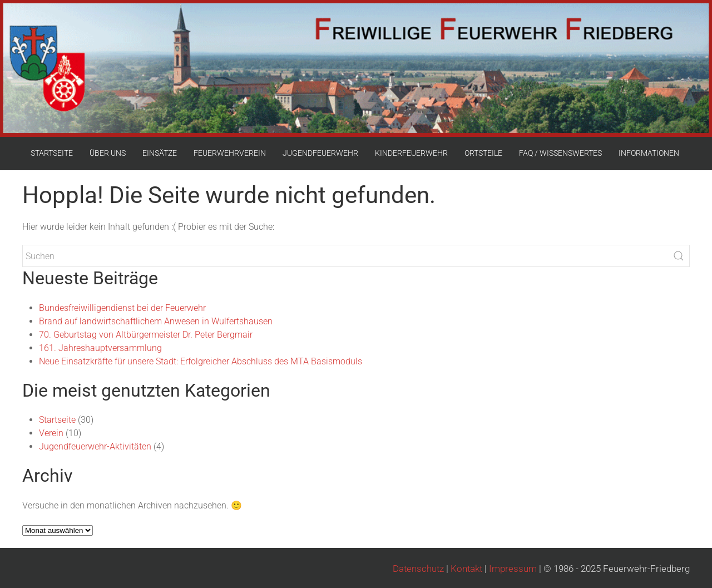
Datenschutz (418, 569)
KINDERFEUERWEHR (411, 153)
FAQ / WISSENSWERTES (560, 153)
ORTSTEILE (483, 153)
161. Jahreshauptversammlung (100, 348)
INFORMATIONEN (649, 153)
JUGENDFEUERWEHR (320, 153)
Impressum (513, 569)
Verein (51, 433)
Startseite (57, 420)
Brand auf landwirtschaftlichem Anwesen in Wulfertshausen (156, 321)
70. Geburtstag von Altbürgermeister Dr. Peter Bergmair (146, 335)
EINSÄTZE (160, 153)
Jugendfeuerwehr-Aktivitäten (95, 446)
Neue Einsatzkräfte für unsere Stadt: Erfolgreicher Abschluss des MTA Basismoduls (201, 361)
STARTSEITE (52, 153)
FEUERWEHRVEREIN (230, 153)
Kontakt (466, 569)
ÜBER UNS (108, 153)
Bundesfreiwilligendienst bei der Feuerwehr (122, 308)
